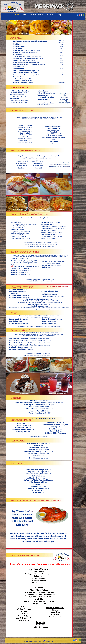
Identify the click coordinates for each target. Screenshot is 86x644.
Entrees (28, 18)
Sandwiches (21, 18)
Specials (55, 18)
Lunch (50, 18)
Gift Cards (33, 15)
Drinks (44, 18)
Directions (24, 15)
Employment (50, 15)
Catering (58, 15)
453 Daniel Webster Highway (38, 640)
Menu (17, 15)
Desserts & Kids (36, 18)
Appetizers (13, 18)
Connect (41, 15)
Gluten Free (63, 18)
